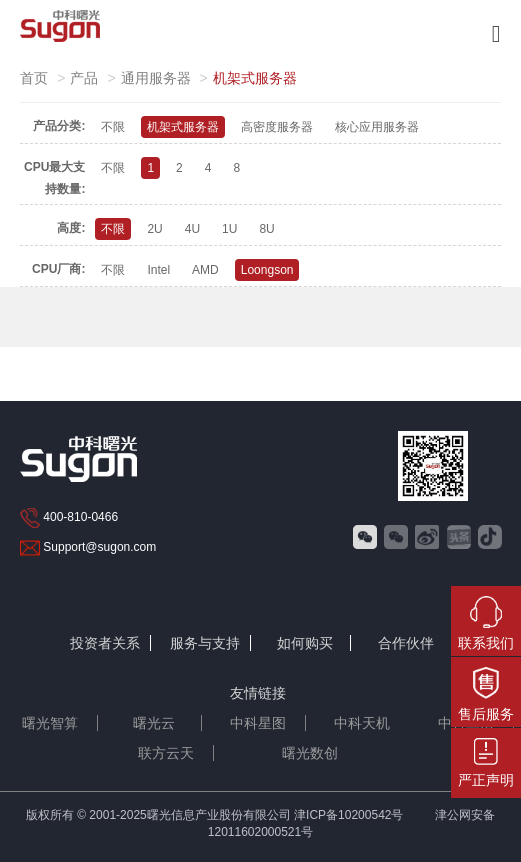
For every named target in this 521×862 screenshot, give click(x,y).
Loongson (267, 270)
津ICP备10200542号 (348, 815)
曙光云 (154, 723)
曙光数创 (310, 753)
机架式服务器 (183, 127)
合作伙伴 (406, 643)
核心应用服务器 (377, 127)
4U (192, 229)
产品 (84, 78)
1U (229, 229)
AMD (205, 270)
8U (266, 229)
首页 (34, 78)
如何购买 (305, 643)
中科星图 (258, 723)
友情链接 (258, 693)
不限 (113, 127)
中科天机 (362, 723)
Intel (158, 270)
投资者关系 (105, 643)
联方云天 (166, 753)
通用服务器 (156, 78)
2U (154, 229)
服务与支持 (205, 643)
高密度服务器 (277, 127)
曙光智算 (50, 723)
